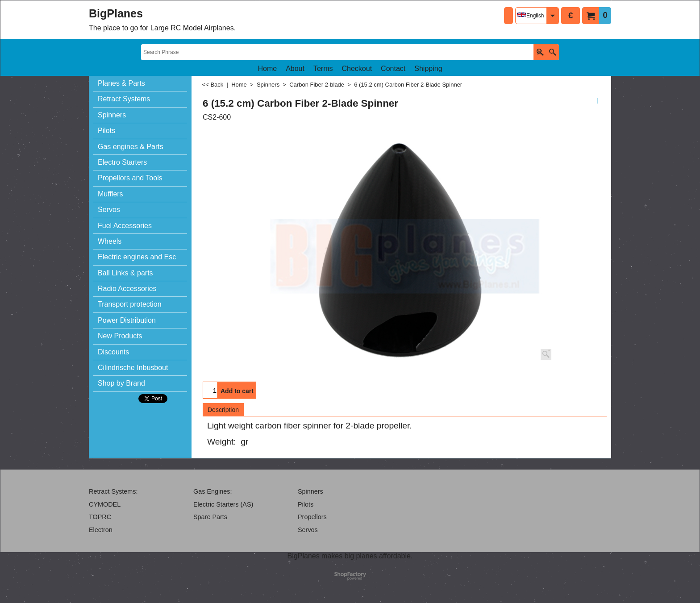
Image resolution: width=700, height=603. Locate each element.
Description (223, 410)
